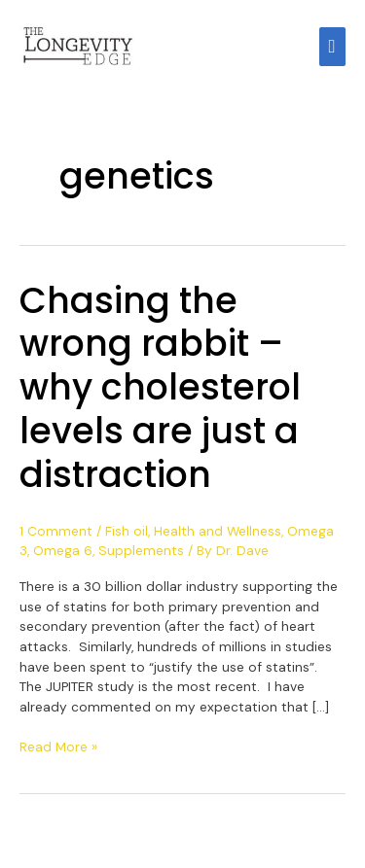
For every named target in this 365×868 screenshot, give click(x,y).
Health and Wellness (218, 531)
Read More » (58, 746)
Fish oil (127, 531)
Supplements (141, 550)
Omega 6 (63, 550)
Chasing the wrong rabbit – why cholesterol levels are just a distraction (160, 388)
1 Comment (56, 531)
